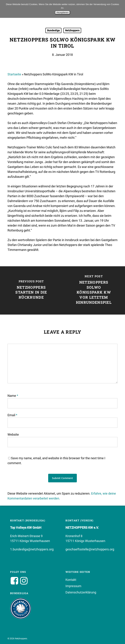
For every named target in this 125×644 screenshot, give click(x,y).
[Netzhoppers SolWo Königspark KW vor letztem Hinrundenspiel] (94, 290)
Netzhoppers (72, 30)
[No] (121, 9)
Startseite (14, 74)
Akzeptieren (62, 13)
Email (12, 415)
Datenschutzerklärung (81, 592)
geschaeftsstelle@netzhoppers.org (90, 549)
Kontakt (71, 580)
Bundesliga (53, 30)
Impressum (73, 586)
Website (13, 434)
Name (13, 396)
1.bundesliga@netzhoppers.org (32, 549)
